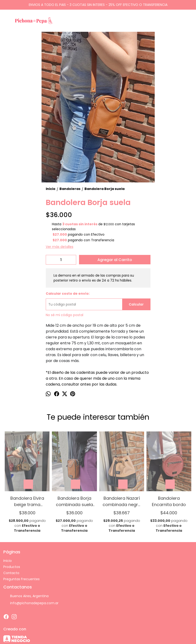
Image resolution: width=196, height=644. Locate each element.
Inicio (8, 561)
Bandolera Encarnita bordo (169, 501)
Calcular (136, 304)
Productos (12, 567)
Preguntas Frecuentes (21, 579)
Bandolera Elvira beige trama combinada (27, 501)
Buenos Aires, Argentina (26, 596)
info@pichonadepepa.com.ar (31, 603)
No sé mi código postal (65, 315)
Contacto (11, 573)
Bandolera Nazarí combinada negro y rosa (122, 501)
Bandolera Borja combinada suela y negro (74, 501)
